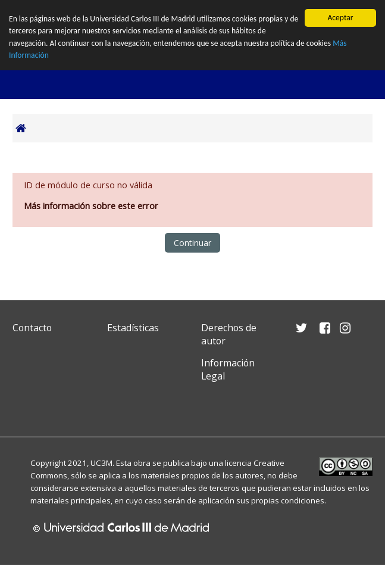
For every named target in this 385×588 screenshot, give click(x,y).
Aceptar (340, 18)
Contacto (32, 328)
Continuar (192, 243)
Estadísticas (133, 328)
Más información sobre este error (91, 205)
